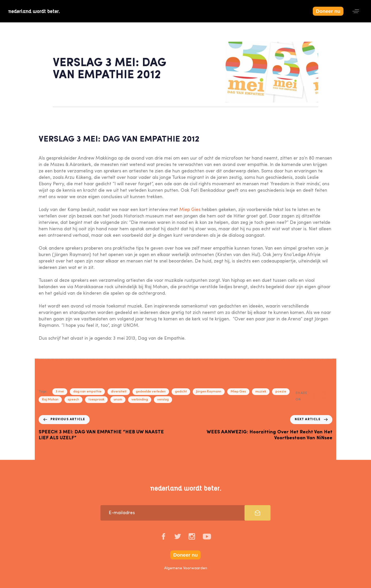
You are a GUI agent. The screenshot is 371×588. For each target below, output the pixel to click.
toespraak (96, 400)
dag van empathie (87, 392)
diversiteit (119, 392)
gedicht (181, 392)
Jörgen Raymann (209, 392)
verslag (163, 400)
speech (73, 400)
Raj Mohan (50, 400)
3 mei (60, 392)
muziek (261, 392)
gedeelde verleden (151, 392)
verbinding (140, 400)
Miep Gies (190, 210)
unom (118, 400)
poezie (281, 392)
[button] (356, 11)
